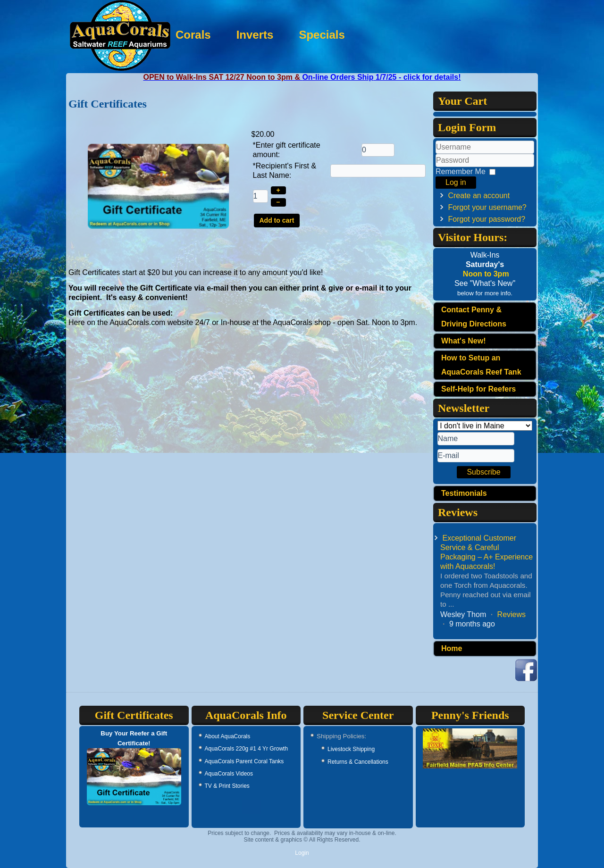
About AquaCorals (228, 736)
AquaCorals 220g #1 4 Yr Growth (247, 749)
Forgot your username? (487, 207)
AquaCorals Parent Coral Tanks (244, 761)
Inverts (315, 35)
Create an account (479, 196)
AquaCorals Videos (229, 774)
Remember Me (461, 171)
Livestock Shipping (351, 749)
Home (452, 648)
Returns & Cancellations (358, 762)
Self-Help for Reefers (478, 389)
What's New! (463, 341)
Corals (253, 35)
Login (302, 853)
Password (436, 167)
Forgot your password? (487, 219)
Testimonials (464, 493)
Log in (456, 182)
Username (436, 154)
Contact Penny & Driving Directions (474, 317)
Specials (382, 35)
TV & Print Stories (227, 786)
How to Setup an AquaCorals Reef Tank (481, 365)
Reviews (512, 614)
